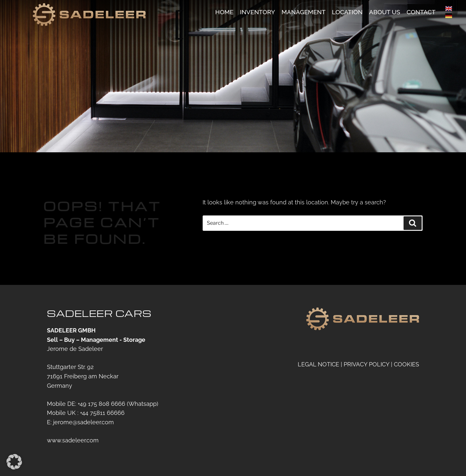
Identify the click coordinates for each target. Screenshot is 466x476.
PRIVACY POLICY (366, 364)
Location (347, 13)
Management (304, 13)
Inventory (257, 13)
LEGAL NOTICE (318, 364)
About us (385, 13)
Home (224, 13)
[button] (14, 462)
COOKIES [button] (406, 364)
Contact (421, 13)
